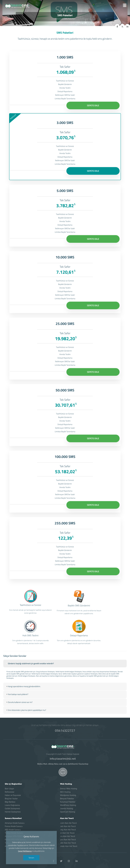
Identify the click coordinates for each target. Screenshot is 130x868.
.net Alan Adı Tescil (68, 825)
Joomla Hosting (67, 807)
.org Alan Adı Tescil (68, 828)
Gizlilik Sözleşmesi (12, 807)
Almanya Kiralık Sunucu (15, 822)
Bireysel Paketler (67, 797)
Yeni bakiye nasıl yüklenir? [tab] (17, 705)
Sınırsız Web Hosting (69, 787)
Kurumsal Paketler (68, 800)
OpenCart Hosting (68, 810)
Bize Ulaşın (9, 787)
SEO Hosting (65, 790)
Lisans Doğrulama (12, 804)
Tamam (32, 858)
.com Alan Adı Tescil (68, 822)
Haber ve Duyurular (13, 794)
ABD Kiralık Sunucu (13, 828)
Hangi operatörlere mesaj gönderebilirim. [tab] (23, 698)
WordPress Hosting (68, 804)
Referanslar (10, 790)
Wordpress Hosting (68, 794)
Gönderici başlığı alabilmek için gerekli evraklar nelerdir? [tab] (30, 675)
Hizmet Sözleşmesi (13, 810)
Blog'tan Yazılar (11, 797)
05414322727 (65, 729)
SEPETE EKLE (93, 105)
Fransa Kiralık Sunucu (14, 825)
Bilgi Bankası (10, 800)
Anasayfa (58, 19)
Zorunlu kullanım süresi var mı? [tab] (19, 713)
